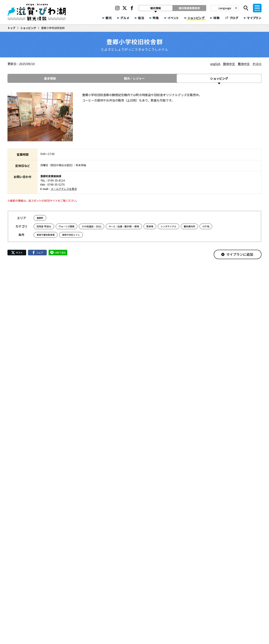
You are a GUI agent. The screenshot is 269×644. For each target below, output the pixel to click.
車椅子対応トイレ (71, 235)
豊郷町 (40, 218)
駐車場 (150, 226)
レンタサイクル (168, 226)
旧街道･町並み (44, 226)
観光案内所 (189, 226)
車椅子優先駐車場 (46, 235)
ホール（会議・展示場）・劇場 (124, 226)
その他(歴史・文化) (92, 226)
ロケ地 (206, 226)
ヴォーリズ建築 (67, 226)
